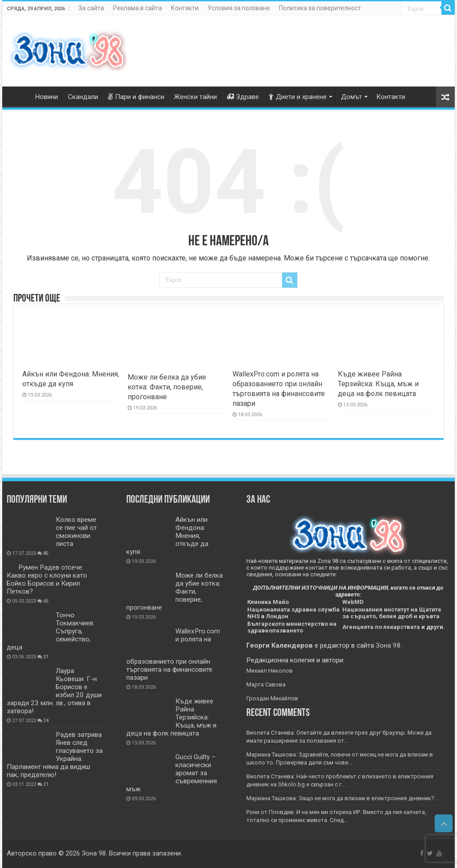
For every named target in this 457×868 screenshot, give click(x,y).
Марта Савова (266, 684)
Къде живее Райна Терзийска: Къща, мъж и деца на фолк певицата (378, 384)
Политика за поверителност (320, 8)
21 (46, 784)
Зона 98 (388, 645)
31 (46, 657)
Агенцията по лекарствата (381, 627)
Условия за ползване (239, 8)
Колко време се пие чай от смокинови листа (76, 532)
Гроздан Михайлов (272, 698)
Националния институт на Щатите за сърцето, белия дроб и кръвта (392, 613)
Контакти (185, 8)
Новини (47, 97)
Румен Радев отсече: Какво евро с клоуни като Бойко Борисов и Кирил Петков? (47, 579)
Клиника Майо (268, 602)
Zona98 (18, 96)
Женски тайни (195, 97)
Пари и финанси (136, 97)
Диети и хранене (298, 97)
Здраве (243, 97)
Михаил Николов (270, 671)
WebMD (353, 602)
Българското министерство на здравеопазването (292, 627)
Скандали (83, 97)
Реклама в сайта (137, 8)
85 (46, 553)
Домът (351, 97)
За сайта (91, 8)
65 (46, 601)
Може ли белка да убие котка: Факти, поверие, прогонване (167, 387)
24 (46, 721)
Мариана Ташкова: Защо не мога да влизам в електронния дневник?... (342, 798)
